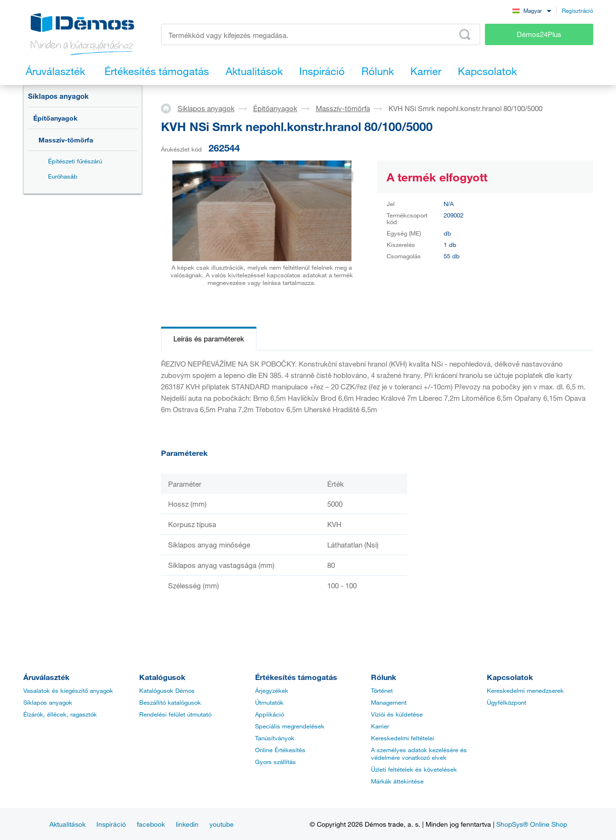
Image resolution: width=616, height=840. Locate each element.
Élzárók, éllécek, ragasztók (60, 714)
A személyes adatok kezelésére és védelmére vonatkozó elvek (419, 754)
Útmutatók (269, 702)
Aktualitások (67, 824)
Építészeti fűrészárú (75, 161)
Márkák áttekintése (397, 781)
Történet (382, 690)
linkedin (187, 824)
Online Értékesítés (280, 750)
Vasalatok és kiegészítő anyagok (68, 690)
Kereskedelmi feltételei (403, 738)
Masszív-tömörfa (66, 140)
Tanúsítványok (275, 738)
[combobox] (532, 10)
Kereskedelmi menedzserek (525, 690)
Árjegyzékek (272, 690)
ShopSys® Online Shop (532, 824)
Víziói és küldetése (397, 714)
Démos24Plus (539, 34)
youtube (222, 824)
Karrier (380, 726)
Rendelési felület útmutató (175, 714)
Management (389, 702)
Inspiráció (111, 824)
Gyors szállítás (275, 762)
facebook (151, 824)
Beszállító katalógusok (170, 702)
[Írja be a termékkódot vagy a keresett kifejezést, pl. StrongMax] (321, 34)
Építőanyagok (55, 118)
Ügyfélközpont (507, 702)
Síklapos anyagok (58, 96)
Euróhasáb (63, 176)
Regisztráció (578, 10)
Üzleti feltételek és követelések (414, 769)
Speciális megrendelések (290, 726)
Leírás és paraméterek (209, 339)
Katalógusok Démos (167, 690)
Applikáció (270, 714)
